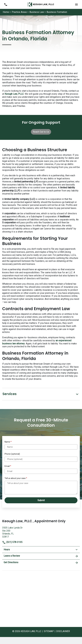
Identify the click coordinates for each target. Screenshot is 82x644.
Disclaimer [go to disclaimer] (63, 631)
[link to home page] (41, 4)
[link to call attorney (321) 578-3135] (6, 4)
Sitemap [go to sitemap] (49, 631)
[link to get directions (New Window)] (41, 532)
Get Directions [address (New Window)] (41, 563)
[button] (76, 4)
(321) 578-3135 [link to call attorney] (12, 542)
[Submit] (41, 500)
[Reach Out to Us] (41, 132)
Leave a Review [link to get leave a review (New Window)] (41, 556)
